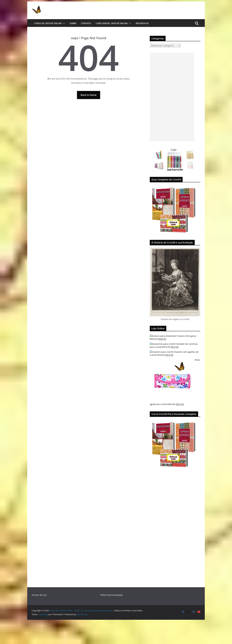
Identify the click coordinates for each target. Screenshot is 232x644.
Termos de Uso (39, 595)
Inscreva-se (142, 23)
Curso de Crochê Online (48, 23)
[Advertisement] (172, 97)
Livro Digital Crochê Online (112, 23)
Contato (86, 23)
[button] (63, 23)
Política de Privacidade (111, 595)
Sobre (73, 23)
